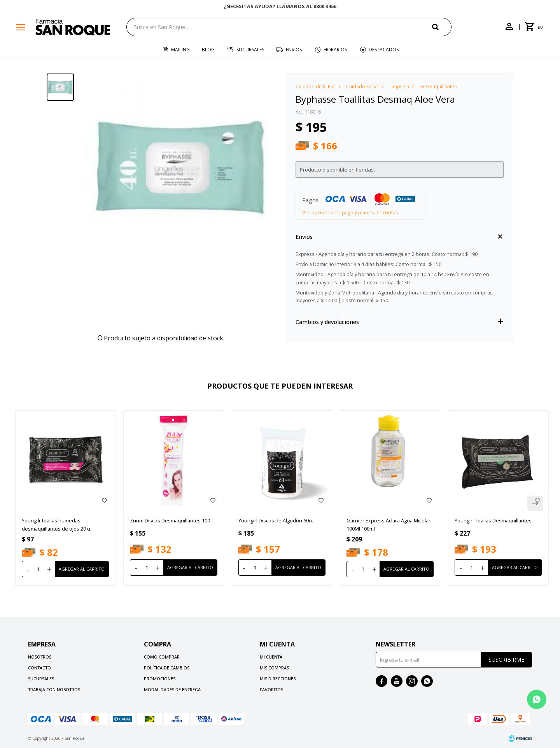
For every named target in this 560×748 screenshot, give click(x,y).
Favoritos (271, 689)
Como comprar (162, 657)
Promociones (160, 679)
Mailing (180, 50)
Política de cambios (167, 668)
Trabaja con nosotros (54, 689)
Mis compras (274, 668)
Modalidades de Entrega (172, 689)
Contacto (39, 668)
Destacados (384, 50)
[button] (442, 27)
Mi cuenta (271, 657)
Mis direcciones (278, 679)
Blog (208, 50)
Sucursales (250, 50)
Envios (294, 50)
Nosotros (40, 657)
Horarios (335, 50)
